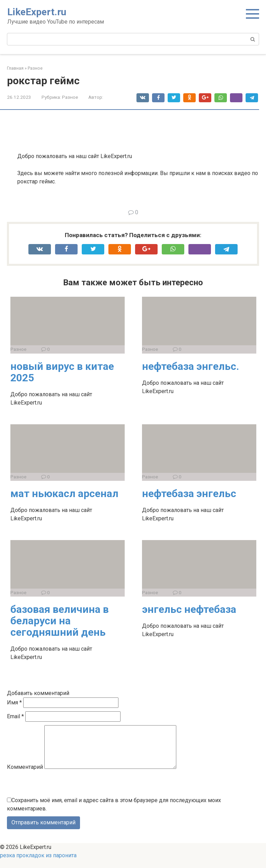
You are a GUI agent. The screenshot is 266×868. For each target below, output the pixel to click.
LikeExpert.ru (37, 12)
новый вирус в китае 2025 (62, 372)
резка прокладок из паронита (38, 864)
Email (15, 716)
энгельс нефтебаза (189, 609)
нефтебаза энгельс (189, 493)
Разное (70, 97)
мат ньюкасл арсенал (64, 493)
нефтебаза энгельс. (190, 366)
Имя (14, 702)
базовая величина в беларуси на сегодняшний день (60, 621)
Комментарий (25, 775)
